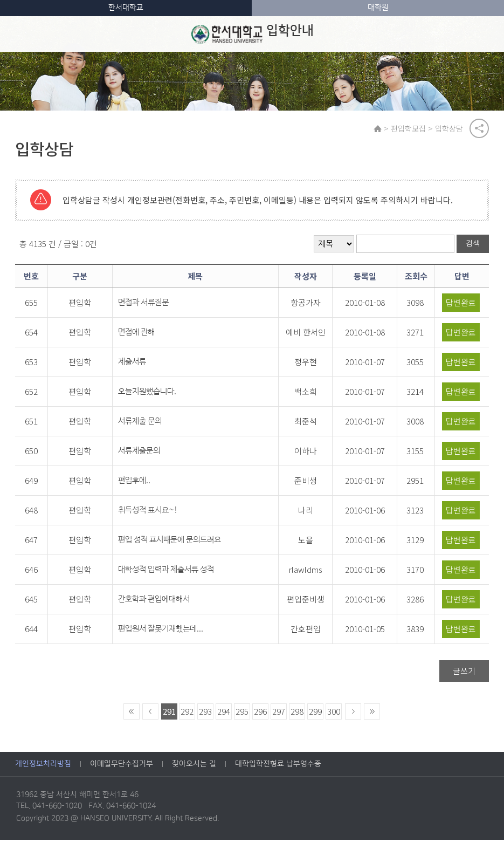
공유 (479, 129)
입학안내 (252, 34)
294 (224, 713)
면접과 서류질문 (143, 304)
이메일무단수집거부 (122, 766)
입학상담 (451, 129)
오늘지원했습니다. (147, 393)
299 (315, 713)
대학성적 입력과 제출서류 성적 (166, 571)
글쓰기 (464, 673)
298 (297, 713)
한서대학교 (126, 8)
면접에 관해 (136, 334)
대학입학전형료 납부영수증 (278, 766)
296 (260, 713)
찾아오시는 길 (194, 766)
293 (205, 713)
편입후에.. (134, 482)
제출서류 (132, 364)
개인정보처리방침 (43, 766)
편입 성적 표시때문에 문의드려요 (170, 542)
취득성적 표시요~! (148, 512)
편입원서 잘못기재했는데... (161, 631)
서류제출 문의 (140, 423)
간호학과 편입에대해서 (154, 601)
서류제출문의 (139, 453)
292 (187, 713)
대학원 (378, 8)
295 (242, 713)
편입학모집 (410, 129)
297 (279, 713)
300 (334, 713)
